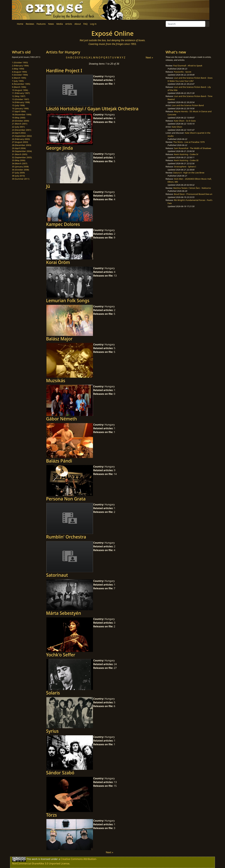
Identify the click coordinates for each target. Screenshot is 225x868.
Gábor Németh (62, 419)
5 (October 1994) (20, 75)
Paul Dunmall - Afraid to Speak (188, 66)
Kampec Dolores (63, 224)
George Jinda (59, 148)
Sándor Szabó (60, 773)
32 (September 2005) (22, 157)
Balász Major (59, 339)
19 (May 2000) (19, 118)
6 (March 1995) (19, 78)
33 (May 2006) (19, 160)
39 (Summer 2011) (21, 179)
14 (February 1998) (21, 102)
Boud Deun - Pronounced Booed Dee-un (193, 194)
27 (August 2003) (20, 142)
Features (41, 24)
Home (20, 24)
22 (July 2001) (18, 127)
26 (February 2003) (21, 139)
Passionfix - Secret (183, 72)
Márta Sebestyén (64, 613)
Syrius (52, 731)
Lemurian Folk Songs (68, 300)
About (78, 24)
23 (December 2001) (21, 130)
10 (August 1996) (20, 90)
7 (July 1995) (18, 81)
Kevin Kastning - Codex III (186, 160)
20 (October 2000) (20, 121)
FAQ (85, 24)
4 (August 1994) (19, 72)
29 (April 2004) (19, 148)
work (35, 859)
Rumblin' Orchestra (66, 537)
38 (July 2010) (18, 176)
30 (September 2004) (22, 151)
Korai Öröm (58, 262)
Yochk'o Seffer (61, 655)
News (51, 24)
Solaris (53, 693)
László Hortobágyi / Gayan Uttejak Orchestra (92, 109)
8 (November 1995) (21, 84)
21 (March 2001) (20, 124)
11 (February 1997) (21, 93)
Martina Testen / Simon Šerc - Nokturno (192, 188)
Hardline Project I (64, 71)
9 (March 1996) (19, 87)
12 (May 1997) (19, 96)
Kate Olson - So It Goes (185, 121)
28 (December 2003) (21, 145)
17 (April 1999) (19, 111)
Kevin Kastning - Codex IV (186, 154)
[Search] (186, 24)
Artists (69, 24)
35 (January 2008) (20, 167)
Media (60, 24)
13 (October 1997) (20, 99)
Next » (149, 57)
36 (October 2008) (20, 170)
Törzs (52, 815)
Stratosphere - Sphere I (185, 167)
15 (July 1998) (18, 105)
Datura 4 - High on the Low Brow (189, 173)
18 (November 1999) (22, 115)
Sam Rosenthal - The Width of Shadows (193, 148)
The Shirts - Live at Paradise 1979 (189, 142)
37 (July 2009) (18, 173)
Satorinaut (57, 575)
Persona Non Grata (66, 499)
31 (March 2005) (20, 154)
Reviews (30, 24)
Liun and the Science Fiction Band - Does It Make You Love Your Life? (190, 79)
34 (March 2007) (20, 163)
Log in (93, 24)
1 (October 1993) (20, 62)
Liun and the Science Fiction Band (188, 105)
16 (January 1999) (20, 108)
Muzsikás (56, 380)
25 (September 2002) (22, 136)
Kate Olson (177, 127)
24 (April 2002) (19, 133)
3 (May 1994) (18, 69)
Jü (48, 186)
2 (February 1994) (20, 66)
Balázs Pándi (59, 461)
